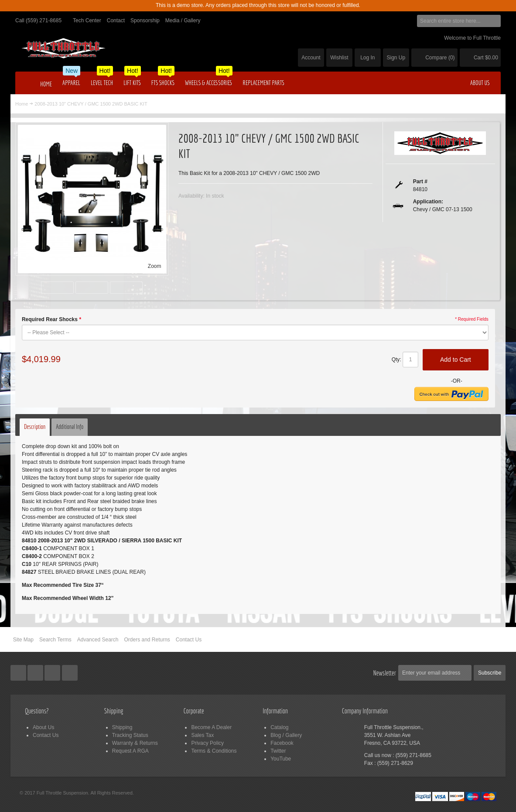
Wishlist (339, 58)
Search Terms (55, 640)
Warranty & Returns (135, 743)
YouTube (281, 759)
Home (22, 104)
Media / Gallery (183, 21)
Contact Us (189, 640)
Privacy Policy (207, 743)
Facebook (282, 743)
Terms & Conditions (214, 751)
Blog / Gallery (286, 735)
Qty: (396, 360)
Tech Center (87, 21)
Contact (116, 21)
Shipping (122, 727)
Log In (367, 58)
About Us (43, 727)
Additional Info (70, 427)
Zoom (155, 266)
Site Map (23, 640)
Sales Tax (202, 735)
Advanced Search (98, 640)
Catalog (279, 727)
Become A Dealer (211, 727)
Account (311, 58)
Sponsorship (145, 21)
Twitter (278, 751)
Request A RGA (130, 751)
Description (35, 427)
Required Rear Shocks (51, 319)
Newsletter (384, 673)
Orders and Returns (147, 640)
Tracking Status (130, 735)
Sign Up (396, 58)
